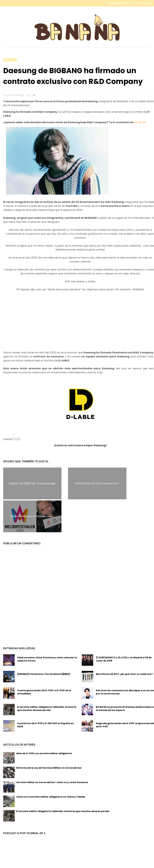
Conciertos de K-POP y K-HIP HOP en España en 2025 (45, 692)
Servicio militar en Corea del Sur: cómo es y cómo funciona (52, 749)
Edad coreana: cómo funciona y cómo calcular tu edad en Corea (47, 626)
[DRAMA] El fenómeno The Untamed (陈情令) (44, 641)
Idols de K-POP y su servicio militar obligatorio (44, 720)
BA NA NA (140, 122)
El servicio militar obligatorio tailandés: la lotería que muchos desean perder (47, 676)
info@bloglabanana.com (121, 3)
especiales (10, 60)
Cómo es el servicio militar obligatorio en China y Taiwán (51, 764)
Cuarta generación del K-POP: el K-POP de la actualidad (44, 659)
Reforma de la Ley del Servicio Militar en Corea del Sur (49, 735)
